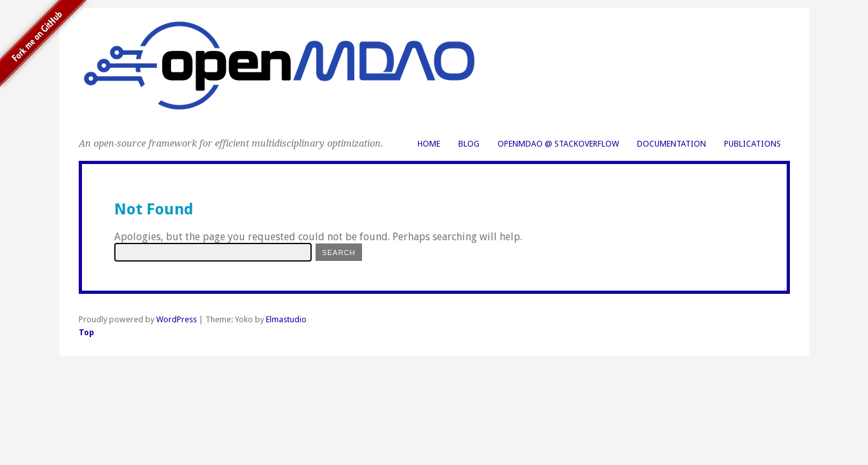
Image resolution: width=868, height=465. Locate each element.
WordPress (177, 319)
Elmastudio (286, 319)
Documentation (671, 144)
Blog (469, 144)
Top (86, 332)
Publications (752, 144)
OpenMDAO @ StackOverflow (558, 144)
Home (429, 144)
